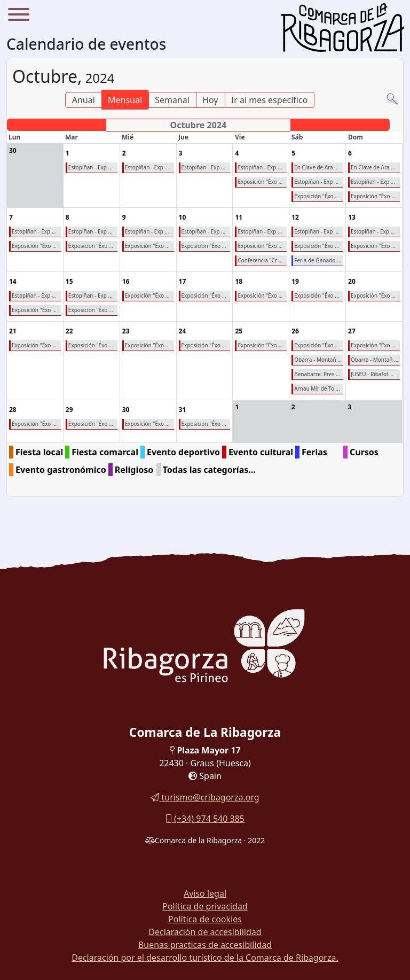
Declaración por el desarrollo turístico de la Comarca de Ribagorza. (205, 958)
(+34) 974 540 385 (205, 819)
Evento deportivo (183, 452)
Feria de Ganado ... (318, 260)
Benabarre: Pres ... (317, 374)
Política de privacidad (205, 906)
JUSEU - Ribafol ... (372, 374)
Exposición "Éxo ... (34, 246)
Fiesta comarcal (105, 452)
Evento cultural (261, 452)
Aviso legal (205, 893)
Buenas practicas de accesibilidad (205, 945)
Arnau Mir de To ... (317, 388)
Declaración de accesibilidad (205, 932)
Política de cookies (205, 919)
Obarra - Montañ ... (318, 360)
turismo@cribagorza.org (205, 797)
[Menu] (19, 16)
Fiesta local (39, 452)
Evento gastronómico (61, 470)
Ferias (314, 452)
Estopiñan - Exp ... (34, 231)
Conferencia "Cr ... (260, 260)
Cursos (364, 452)
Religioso (134, 470)
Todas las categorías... (209, 470)
